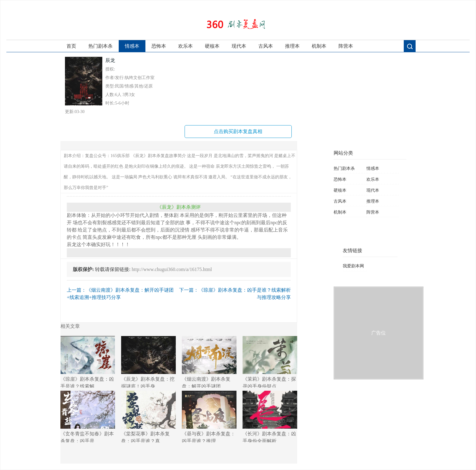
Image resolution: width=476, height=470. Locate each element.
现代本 (239, 46)
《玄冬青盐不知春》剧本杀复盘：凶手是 (88, 417)
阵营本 (346, 46)
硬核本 (212, 46)
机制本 (319, 46)
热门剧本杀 (100, 46)
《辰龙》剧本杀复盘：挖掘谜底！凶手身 (148, 362)
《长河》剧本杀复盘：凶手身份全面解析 (270, 417)
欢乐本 (185, 46)
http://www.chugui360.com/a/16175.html (172, 269)
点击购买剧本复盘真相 (238, 131)
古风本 (266, 46)
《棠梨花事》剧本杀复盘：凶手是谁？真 (148, 417)
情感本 (132, 46)
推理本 (292, 46)
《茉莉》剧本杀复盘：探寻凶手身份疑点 (270, 362)
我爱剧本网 (353, 266)
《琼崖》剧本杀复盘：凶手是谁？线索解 (88, 362)
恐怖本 (159, 46)
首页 (71, 46)
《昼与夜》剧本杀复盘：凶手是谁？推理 (209, 417)
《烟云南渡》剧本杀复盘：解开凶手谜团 (209, 362)
